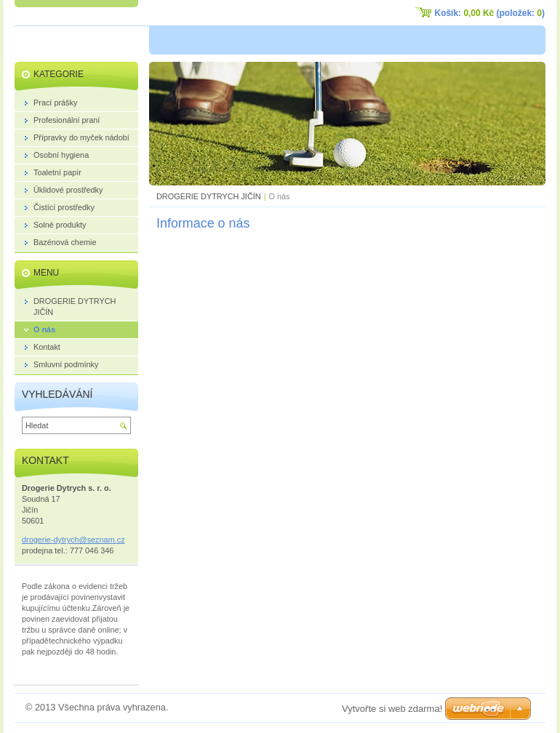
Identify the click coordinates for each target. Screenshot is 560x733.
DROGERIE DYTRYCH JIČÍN (209, 196)
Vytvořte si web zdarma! (392, 709)
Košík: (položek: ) (490, 13)
